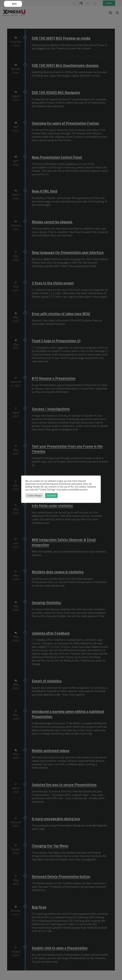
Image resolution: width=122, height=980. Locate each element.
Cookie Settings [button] (34, 495)
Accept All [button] (51, 495)
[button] (13, 4)
